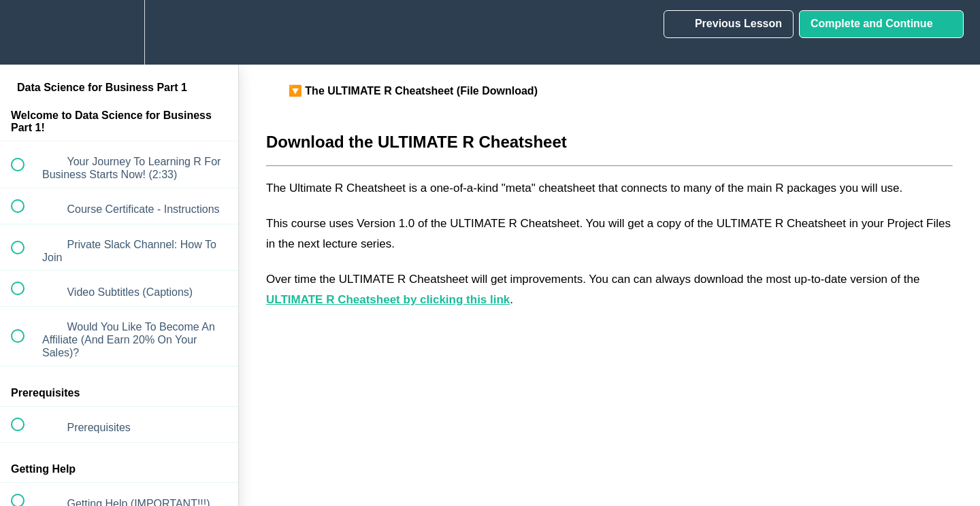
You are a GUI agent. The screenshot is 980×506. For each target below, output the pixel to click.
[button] (25, 32)
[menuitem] (119, 32)
